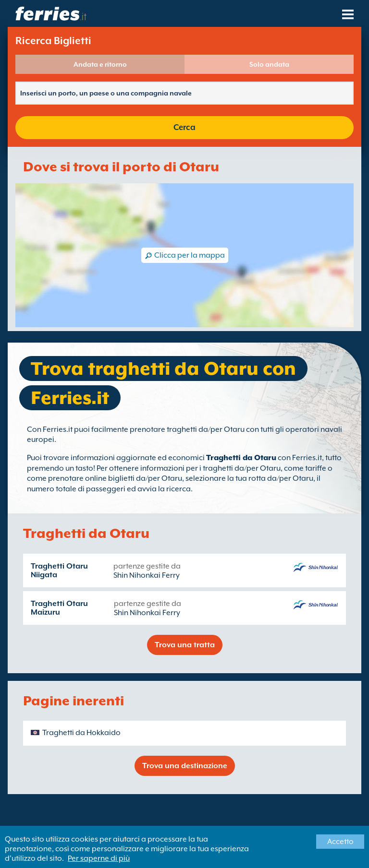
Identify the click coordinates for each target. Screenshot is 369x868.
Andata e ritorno (100, 64)
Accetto (340, 842)
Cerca (184, 127)
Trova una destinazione (185, 766)
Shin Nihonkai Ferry (147, 575)
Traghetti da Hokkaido (81, 733)
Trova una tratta (185, 645)
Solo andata (269, 64)
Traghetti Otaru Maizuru (59, 608)
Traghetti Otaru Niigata (59, 571)
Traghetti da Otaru (241, 458)
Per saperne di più (99, 858)
